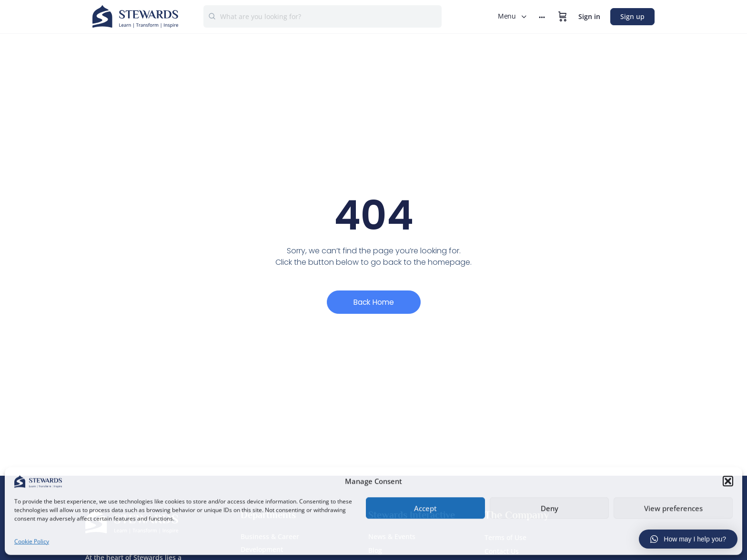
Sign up (632, 16)
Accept (425, 507)
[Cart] (563, 17)
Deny (550, 507)
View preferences (673, 507)
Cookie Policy (32, 540)
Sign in (589, 16)
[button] (728, 480)
